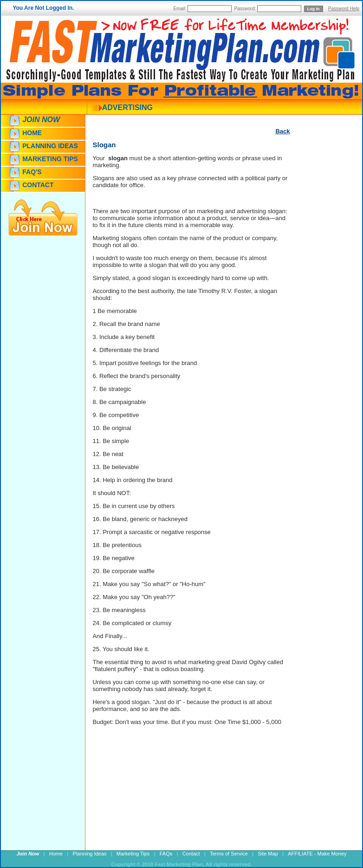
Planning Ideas (50, 146)
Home (32, 133)
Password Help (344, 9)
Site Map (268, 854)
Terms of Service (229, 854)
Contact (38, 185)
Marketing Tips (50, 159)
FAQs (166, 854)
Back (282, 131)
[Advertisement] (318, 305)
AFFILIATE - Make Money (317, 854)
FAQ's (32, 172)
